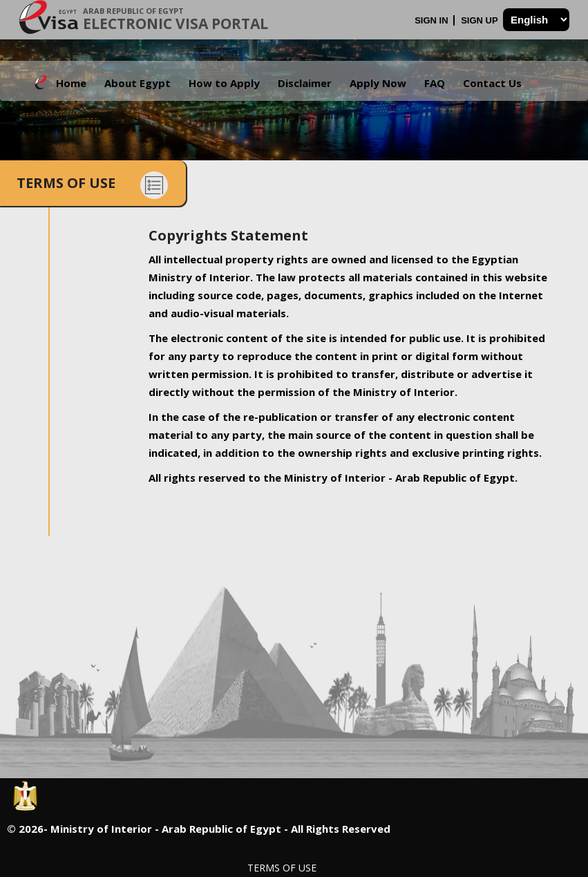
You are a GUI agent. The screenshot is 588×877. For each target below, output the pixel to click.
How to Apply (224, 83)
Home (71, 83)
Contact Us (492, 83)
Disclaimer (305, 83)
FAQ (435, 83)
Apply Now (378, 83)
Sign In (433, 20)
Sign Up (481, 20)
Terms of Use (282, 868)
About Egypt (137, 83)
